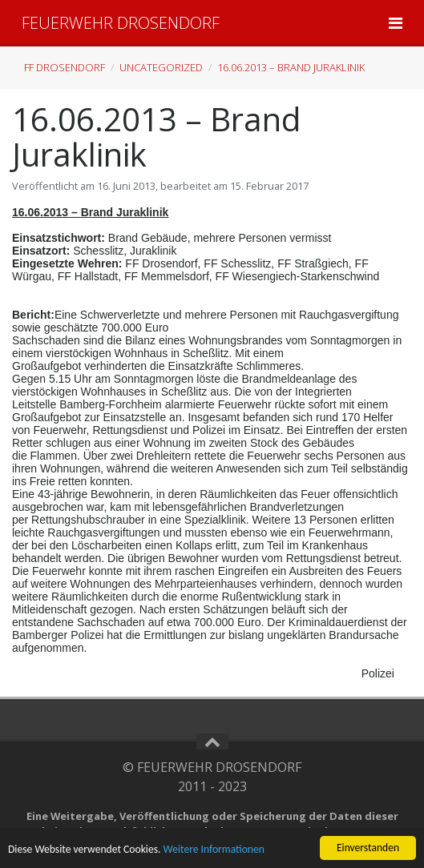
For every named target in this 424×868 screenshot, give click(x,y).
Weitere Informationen (214, 849)
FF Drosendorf (65, 67)
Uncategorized (161, 67)
